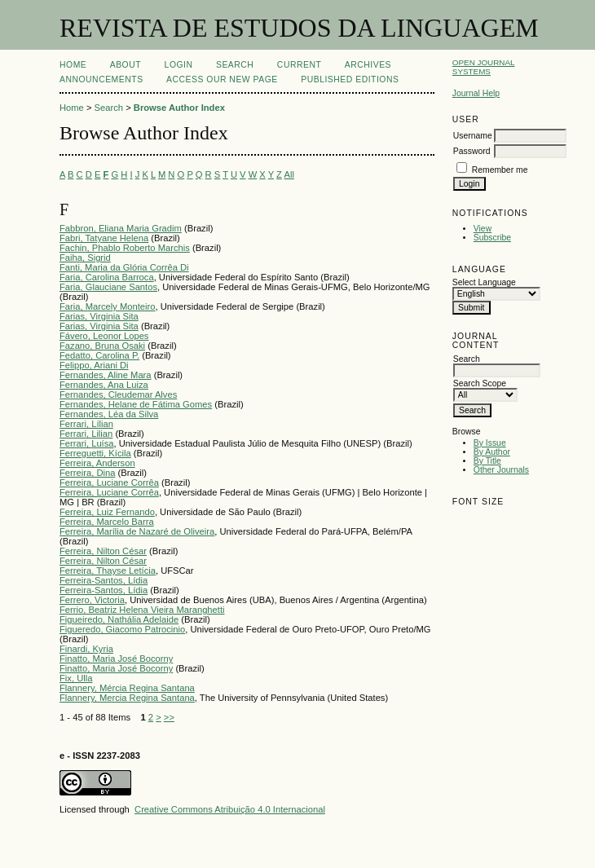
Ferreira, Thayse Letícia (108, 571)
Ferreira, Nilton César (103, 551)
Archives (368, 65)
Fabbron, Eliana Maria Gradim (121, 228)
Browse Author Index (179, 108)
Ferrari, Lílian (86, 424)
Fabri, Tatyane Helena (104, 238)
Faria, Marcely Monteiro (108, 306)
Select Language (484, 282)
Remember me (500, 170)
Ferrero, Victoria (92, 600)
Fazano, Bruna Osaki (102, 346)
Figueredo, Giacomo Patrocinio (122, 629)
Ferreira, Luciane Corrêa (109, 482)
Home (73, 65)
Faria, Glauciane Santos (108, 287)
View (483, 229)
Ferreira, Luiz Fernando (107, 512)
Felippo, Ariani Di (94, 365)
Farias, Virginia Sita (99, 316)
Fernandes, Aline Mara (106, 375)
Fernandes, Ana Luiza (104, 385)
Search (235, 65)
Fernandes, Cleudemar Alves (118, 394)
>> (169, 717)
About (126, 65)
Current (299, 65)
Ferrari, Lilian (86, 434)
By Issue (490, 443)
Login (179, 65)
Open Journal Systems (484, 67)
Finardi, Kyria (86, 649)
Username (473, 136)
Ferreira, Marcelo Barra (107, 522)
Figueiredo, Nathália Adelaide (119, 619)
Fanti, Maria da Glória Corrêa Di (124, 267)
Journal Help (476, 93)
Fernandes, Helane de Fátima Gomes (136, 404)
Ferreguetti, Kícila (95, 453)
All (289, 174)
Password (472, 151)
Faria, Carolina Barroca (107, 277)
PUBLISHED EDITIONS (350, 79)
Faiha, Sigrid (85, 258)
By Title (487, 461)
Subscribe (492, 238)
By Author (492, 452)
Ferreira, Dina (87, 473)
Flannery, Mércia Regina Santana (127, 688)
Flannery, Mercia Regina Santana (127, 698)
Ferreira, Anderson (97, 463)
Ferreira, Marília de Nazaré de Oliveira (137, 531)
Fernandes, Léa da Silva (109, 414)
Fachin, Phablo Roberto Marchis (125, 248)
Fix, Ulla (76, 678)
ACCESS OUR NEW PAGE (222, 79)
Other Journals (501, 470)
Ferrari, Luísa (87, 443)
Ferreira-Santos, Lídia (104, 580)
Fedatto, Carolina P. (99, 355)
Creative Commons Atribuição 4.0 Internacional (230, 809)
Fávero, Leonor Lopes (104, 336)
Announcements (101, 79)
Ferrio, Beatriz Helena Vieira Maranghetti (142, 610)
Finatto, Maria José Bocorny (116, 659)
